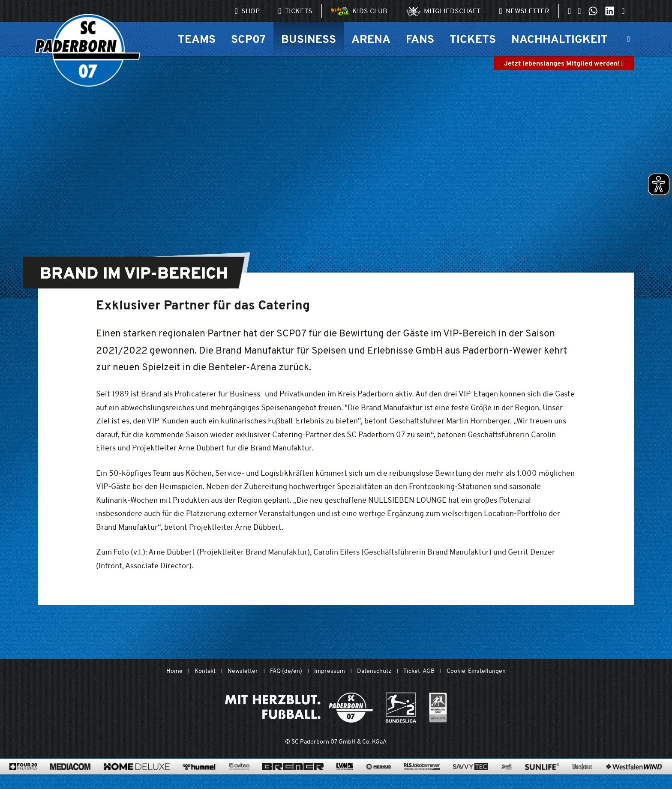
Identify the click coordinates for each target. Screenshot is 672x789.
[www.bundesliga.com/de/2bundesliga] (401, 708)
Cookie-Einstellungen (476, 671)
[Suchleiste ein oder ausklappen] (628, 39)
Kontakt (205, 671)
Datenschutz (374, 671)
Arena (371, 39)
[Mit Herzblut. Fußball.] (299, 708)
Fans (420, 39)
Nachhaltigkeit (559, 39)
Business (309, 39)
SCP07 (248, 39)
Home (174, 671)
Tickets (473, 39)
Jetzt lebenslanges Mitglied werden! (564, 63)
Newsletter (243, 671)
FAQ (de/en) (286, 671)
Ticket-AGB (419, 671)
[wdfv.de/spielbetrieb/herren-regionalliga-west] (438, 708)
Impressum (330, 671)
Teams (197, 39)
